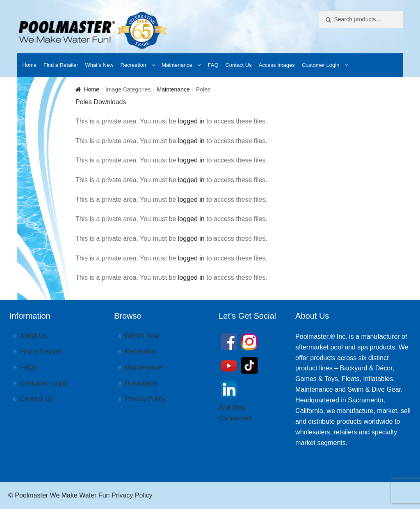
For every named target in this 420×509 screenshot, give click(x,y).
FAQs (28, 367)
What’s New (99, 65)
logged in (191, 121)
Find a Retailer (61, 65)
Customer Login (321, 65)
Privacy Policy (145, 399)
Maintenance (177, 65)
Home (29, 65)
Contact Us (238, 65)
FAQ (213, 65)
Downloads (141, 383)
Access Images (277, 65)
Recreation (133, 65)
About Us (34, 336)
